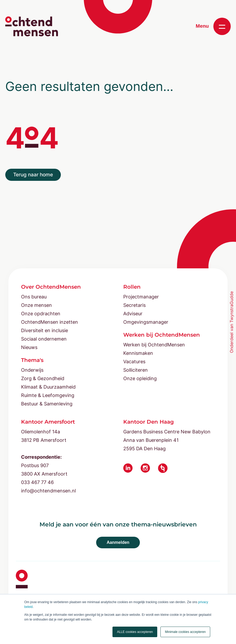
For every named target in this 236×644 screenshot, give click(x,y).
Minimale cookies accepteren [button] (185, 632)
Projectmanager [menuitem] (141, 297)
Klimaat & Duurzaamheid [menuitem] (48, 387)
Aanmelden (118, 542)
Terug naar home (33, 175)
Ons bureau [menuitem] (34, 297)
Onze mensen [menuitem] (36, 305)
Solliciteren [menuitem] (136, 370)
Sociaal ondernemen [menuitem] (44, 339)
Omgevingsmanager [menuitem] (146, 322)
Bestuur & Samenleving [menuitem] (47, 404)
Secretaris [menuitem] (134, 305)
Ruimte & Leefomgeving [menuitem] (48, 395)
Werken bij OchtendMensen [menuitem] (154, 345)
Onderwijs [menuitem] (32, 370)
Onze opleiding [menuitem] (140, 378)
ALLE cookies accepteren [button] (135, 632)
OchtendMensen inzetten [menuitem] (50, 322)
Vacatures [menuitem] (134, 362)
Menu (213, 26)
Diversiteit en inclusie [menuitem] (45, 330)
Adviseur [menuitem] (133, 314)
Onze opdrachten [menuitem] (41, 314)
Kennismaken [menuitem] (138, 353)
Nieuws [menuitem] (29, 347)
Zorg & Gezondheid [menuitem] (43, 378)
